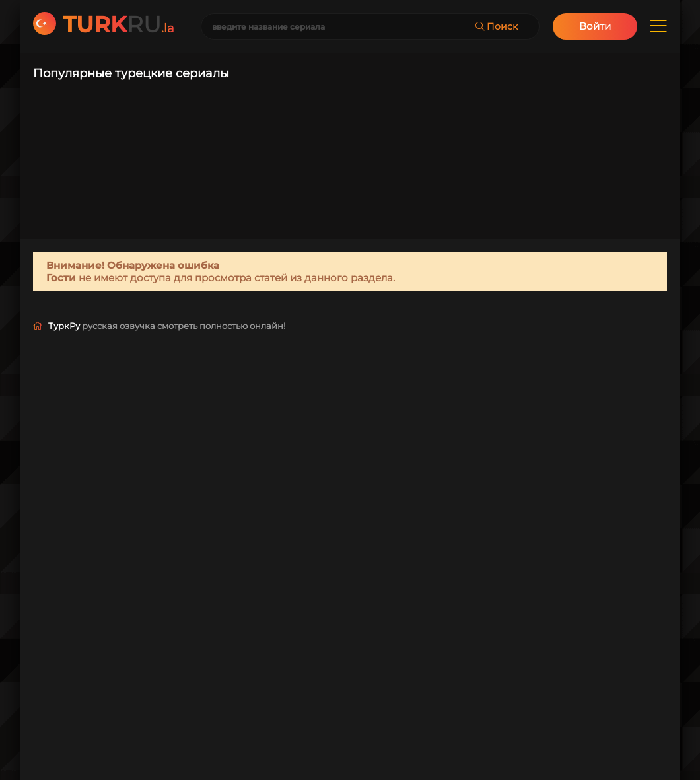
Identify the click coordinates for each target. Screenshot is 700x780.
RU (119, 24)
